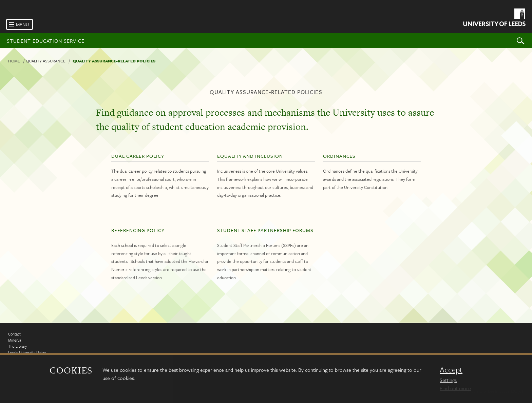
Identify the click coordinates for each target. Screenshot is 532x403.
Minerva (15, 340)
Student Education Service (46, 41)
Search (520, 41)
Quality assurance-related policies (114, 61)
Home (14, 61)
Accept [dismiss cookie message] (451, 370)
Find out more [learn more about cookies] (455, 388)
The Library (17, 346)
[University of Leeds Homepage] (494, 18)
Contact (14, 334)
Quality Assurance (46, 61)
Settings (448, 380)
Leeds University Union (27, 352)
